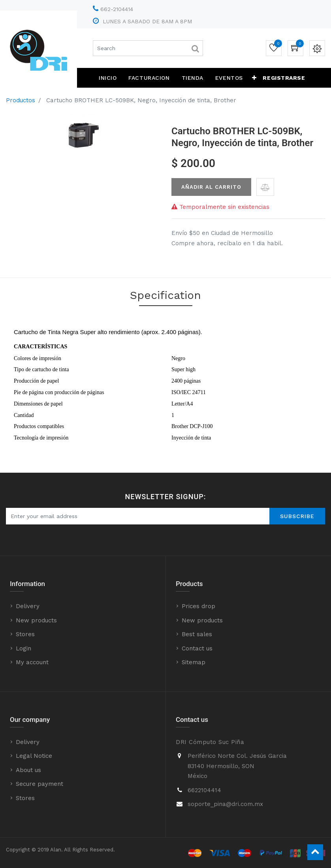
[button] (254, 78)
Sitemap (194, 662)
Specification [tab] (165, 295)
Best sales (197, 634)
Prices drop (198, 606)
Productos (21, 100)
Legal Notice (34, 756)
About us (28, 770)
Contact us (197, 648)
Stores (25, 634)
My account (32, 662)
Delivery (28, 606)
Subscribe (297, 516)
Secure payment (39, 784)
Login (24, 648)
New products (36, 620)
